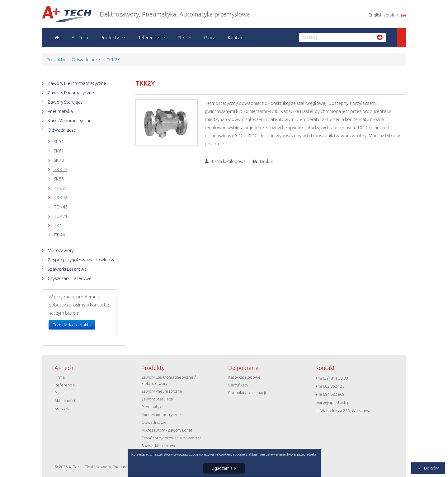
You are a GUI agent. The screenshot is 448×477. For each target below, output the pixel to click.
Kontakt (236, 37)
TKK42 (60, 197)
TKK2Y (60, 169)
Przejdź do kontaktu (72, 325)
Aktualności (65, 400)
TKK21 (60, 188)
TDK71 (60, 216)
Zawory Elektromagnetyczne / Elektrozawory (169, 380)
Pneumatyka (60, 111)
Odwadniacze (61, 130)
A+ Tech (80, 37)
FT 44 (59, 235)
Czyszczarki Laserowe (69, 278)
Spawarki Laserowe (67, 269)
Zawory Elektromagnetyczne (76, 83)
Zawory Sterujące (65, 102)
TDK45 (60, 207)
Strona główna (57, 38)
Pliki (182, 37)
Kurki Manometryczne (69, 121)
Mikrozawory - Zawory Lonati (167, 430)
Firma (60, 377)
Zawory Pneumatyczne (70, 93)
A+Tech (52, 14)
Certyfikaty (238, 385)
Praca (210, 37)
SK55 (58, 179)
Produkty (110, 37)
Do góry (431, 468)
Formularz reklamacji (247, 393)
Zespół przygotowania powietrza (81, 260)
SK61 (58, 151)
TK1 (57, 225)
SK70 (58, 160)
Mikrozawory (60, 250)
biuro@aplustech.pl (333, 402)
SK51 (58, 141)
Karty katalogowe (244, 377)
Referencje (148, 37)
